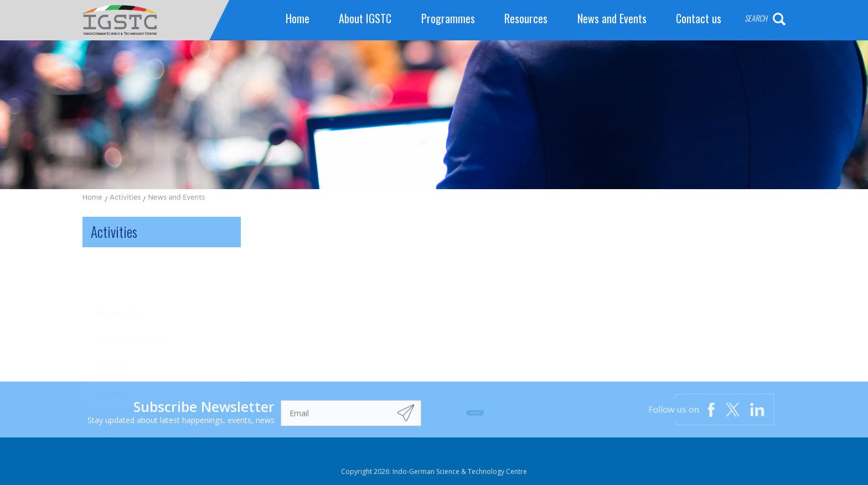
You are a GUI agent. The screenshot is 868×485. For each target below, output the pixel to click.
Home (298, 19)
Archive (113, 345)
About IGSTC (365, 19)
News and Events (612, 19)
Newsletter (121, 270)
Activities (125, 198)
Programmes (448, 19)
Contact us (699, 19)
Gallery (113, 319)
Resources (526, 19)
